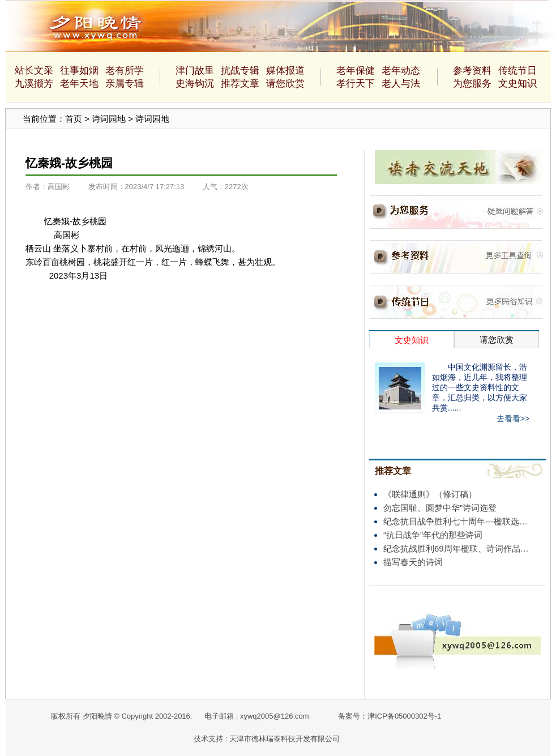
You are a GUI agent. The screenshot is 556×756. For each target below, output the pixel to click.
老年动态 (401, 71)
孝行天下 (356, 84)
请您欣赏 (285, 84)
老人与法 (401, 84)
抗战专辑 (240, 71)
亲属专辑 (125, 84)
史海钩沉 (195, 84)
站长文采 (34, 71)
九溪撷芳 (34, 84)
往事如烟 (79, 71)
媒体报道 (285, 71)
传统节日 (517, 71)
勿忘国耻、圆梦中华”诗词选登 (440, 508)
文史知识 (517, 84)
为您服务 (472, 84)
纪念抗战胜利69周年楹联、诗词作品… (456, 548)
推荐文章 (240, 84)
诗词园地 (109, 119)
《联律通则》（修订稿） (430, 494)
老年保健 (356, 71)
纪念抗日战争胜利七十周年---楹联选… (456, 521)
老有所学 (125, 71)
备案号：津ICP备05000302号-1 (390, 716)
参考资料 (472, 71)
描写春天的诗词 (413, 562)
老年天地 (79, 84)
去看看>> (513, 418)
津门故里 (195, 71)
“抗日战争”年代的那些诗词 (433, 535)
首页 (74, 119)
